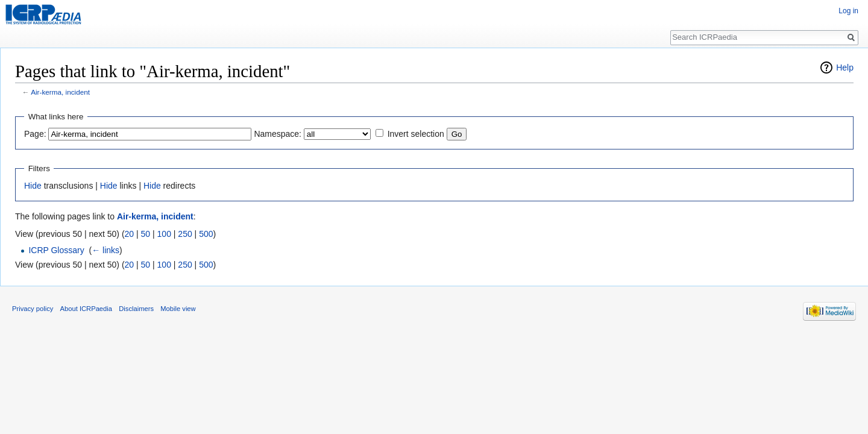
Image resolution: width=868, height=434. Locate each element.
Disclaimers (136, 309)
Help (845, 68)
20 (130, 234)
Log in (848, 11)
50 (146, 234)
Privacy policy (33, 309)
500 (206, 234)
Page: (35, 134)
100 (164, 234)
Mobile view (178, 309)
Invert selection (416, 134)
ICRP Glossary (56, 250)
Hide (33, 186)
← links (105, 250)
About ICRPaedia (86, 309)
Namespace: (278, 134)
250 (185, 234)
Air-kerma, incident (60, 92)
